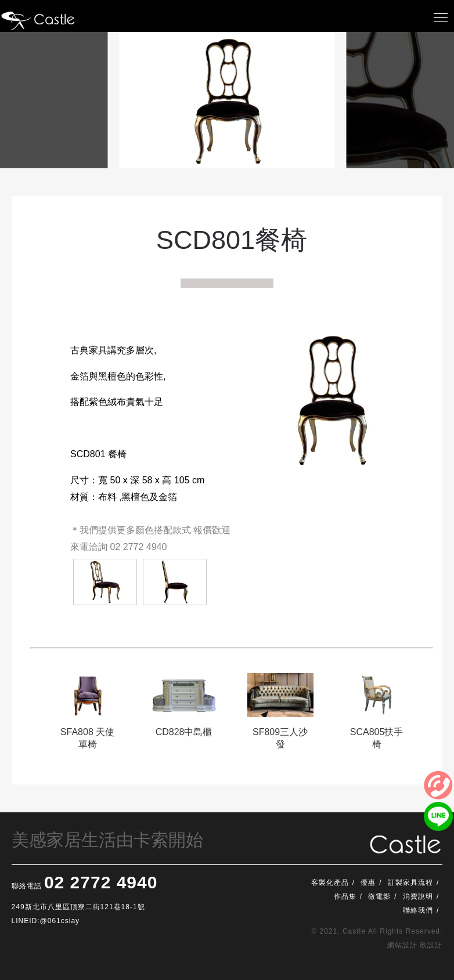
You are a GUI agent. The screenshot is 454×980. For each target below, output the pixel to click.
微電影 (379, 896)
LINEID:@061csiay (46, 921)
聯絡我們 (418, 910)
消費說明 (418, 896)
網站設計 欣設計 (415, 945)
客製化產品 (330, 883)
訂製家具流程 (410, 883)
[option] (88, 717)
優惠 (368, 883)
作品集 (345, 896)
